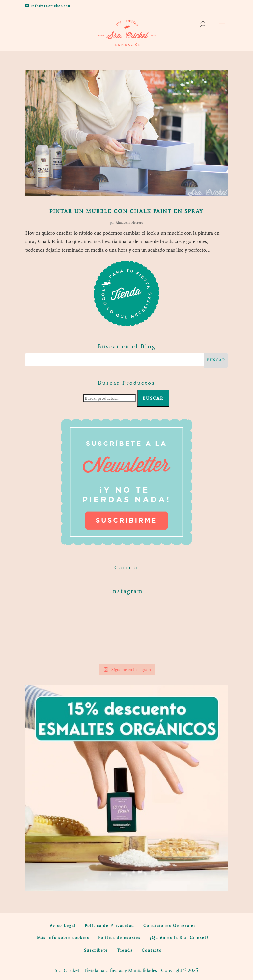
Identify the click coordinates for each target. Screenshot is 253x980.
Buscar (153, 398)
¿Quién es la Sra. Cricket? (179, 938)
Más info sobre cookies (63, 938)
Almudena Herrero (129, 222)
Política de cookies (119, 938)
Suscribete (96, 950)
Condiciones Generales (170, 926)
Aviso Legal (63, 926)
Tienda (125, 950)
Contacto (152, 950)
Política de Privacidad (110, 926)
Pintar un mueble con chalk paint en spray (126, 211)
